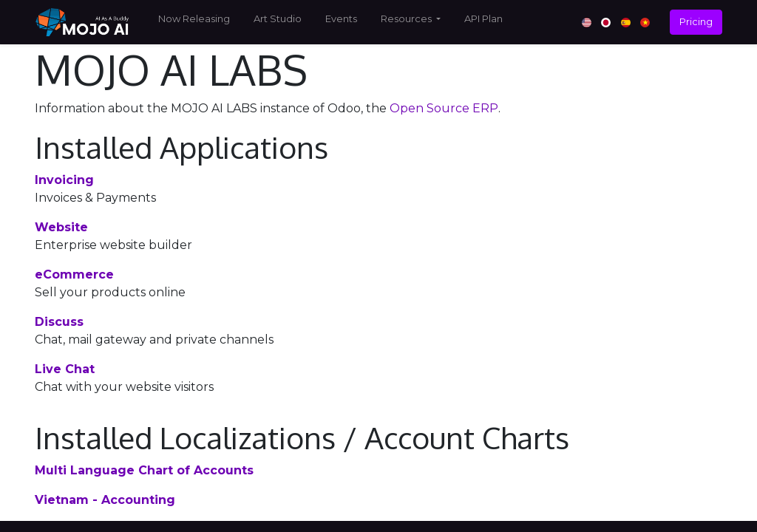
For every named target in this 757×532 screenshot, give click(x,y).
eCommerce (74, 274)
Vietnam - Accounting (105, 500)
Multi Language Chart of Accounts (144, 470)
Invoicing (64, 180)
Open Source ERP (444, 108)
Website (61, 227)
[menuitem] (194, 22)
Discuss (59, 322)
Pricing (696, 21)
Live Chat (65, 369)
